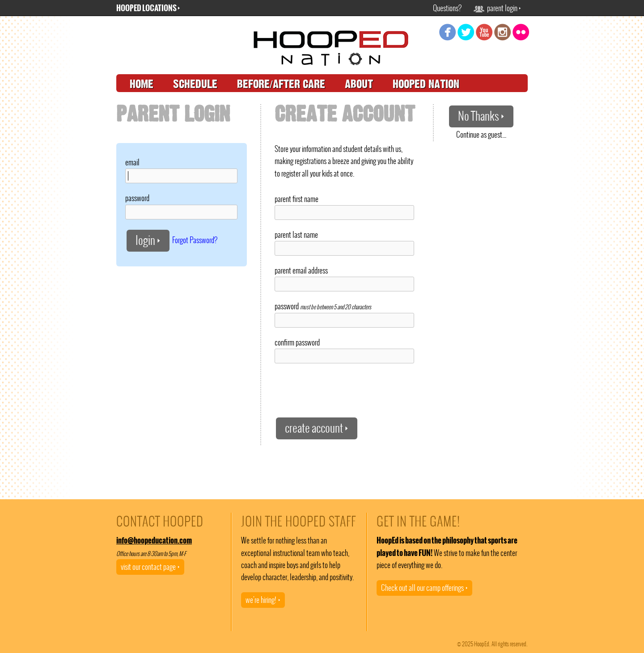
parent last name (296, 235)
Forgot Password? (195, 240)
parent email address (301, 270)
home (142, 84)
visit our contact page (150, 567)
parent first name (297, 199)
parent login (497, 8)
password (137, 198)
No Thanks (481, 116)
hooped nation (426, 84)
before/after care (281, 84)
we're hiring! (263, 600)
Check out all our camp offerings (424, 588)
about (359, 84)
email (132, 162)
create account (317, 428)
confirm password (297, 342)
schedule (195, 84)
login (148, 240)
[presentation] (343, 390)
